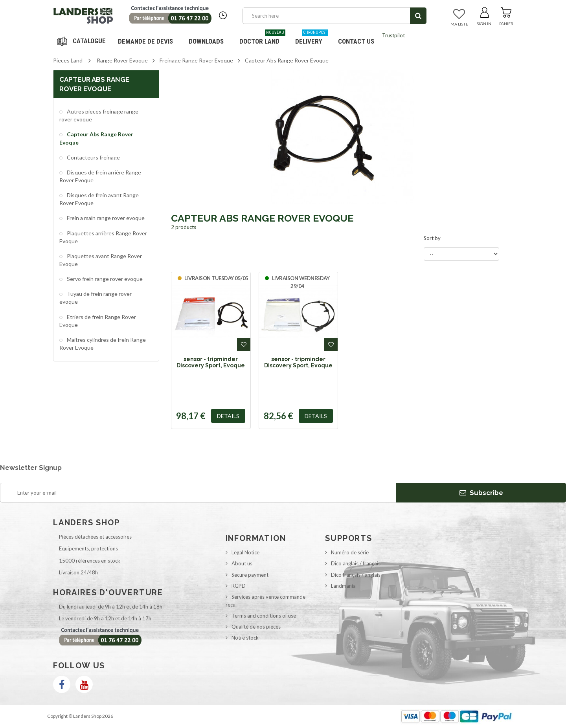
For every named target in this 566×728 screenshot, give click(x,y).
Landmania (343, 586)
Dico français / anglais (356, 575)
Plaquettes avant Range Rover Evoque (101, 260)
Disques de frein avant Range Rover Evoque (99, 199)
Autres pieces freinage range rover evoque (99, 115)
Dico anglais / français (356, 563)
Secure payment (250, 575)
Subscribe (481, 493)
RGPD (239, 586)
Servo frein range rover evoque (104, 279)
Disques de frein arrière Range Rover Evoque (100, 176)
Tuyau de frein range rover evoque (96, 298)
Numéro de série (350, 552)
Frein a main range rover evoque (105, 218)
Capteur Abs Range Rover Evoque (96, 138)
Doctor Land (262, 38)
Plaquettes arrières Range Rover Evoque (103, 237)
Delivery (312, 38)
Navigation (83, 41)
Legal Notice (245, 552)
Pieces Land (68, 60)
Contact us (356, 41)
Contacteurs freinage (93, 157)
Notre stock (245, 638)
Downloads (206, 41)
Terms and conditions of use (264, 616)
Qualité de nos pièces (256, 627)
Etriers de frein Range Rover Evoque (98, 321)
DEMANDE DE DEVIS (145, 41)
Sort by (432, 238)
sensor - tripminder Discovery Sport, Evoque (211, 362)
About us (242, 563)
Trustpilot (393, 35)
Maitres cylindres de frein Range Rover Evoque (103, 344)
